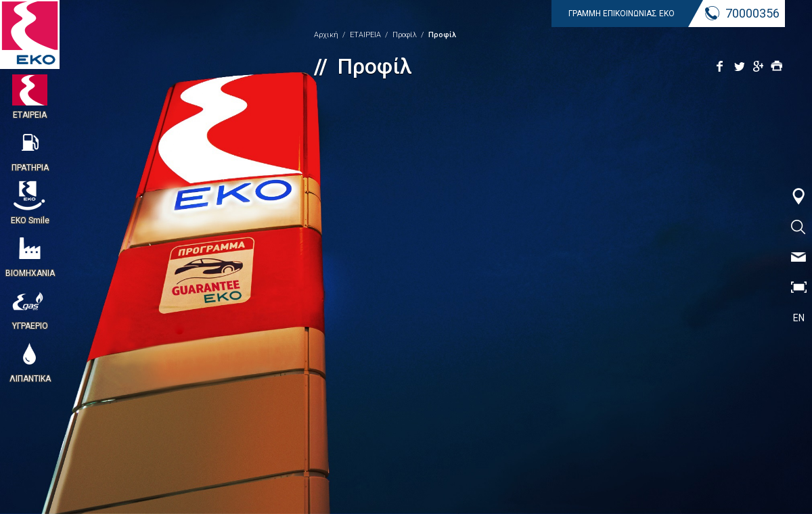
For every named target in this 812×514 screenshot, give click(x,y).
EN (799, 318)
